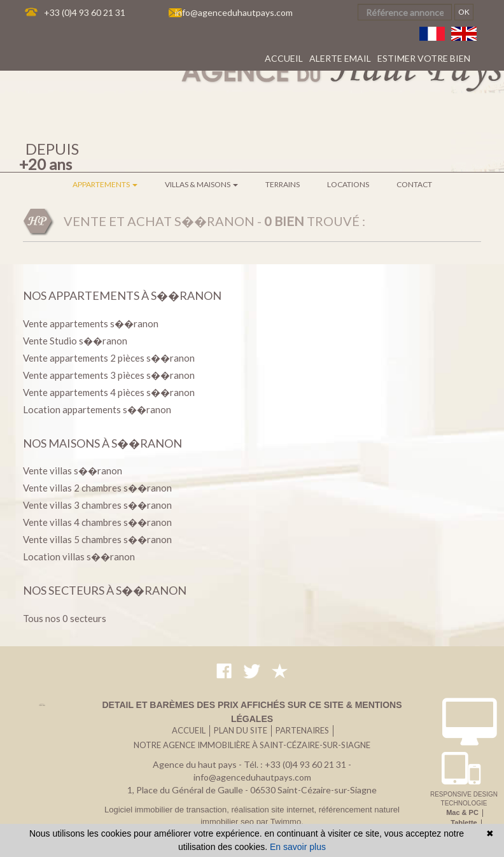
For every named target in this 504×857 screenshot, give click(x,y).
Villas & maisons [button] (201, 184)
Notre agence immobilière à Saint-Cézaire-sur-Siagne (252, 745)
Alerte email (340, 58)
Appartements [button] (105, 184)
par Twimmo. (280, 822)
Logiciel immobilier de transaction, (168, 810)
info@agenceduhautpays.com (234, 12)
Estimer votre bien (424, 58)
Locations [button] (348, 184)
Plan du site (241, 730)
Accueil (284, 58)
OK (464, 12)
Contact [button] (414, 184)
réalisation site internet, (275, 810)
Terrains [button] (283, 184)
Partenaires (302, 730)
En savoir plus (298, 847)
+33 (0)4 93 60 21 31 (85, 12)
